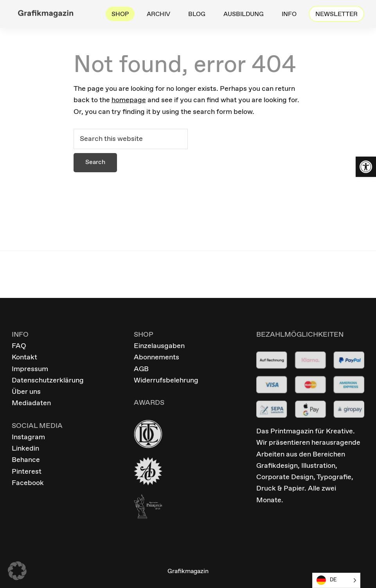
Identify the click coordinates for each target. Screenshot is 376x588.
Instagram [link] (28, 437)
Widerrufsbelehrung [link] (166, 381)
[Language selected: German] (336, 580)
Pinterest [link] (27, 472)
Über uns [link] (26, 392)
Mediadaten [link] (31, 403)
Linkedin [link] (25, 449)
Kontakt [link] (24, 357)
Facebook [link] (28, 483)
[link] (366, 167)
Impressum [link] (30, 369)
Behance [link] (26, 460)
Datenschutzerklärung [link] (48, 381)
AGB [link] (141, 369)
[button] (17, 571)
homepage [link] (129, 100)
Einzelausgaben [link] (159, 346)
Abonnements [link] (157, 357)
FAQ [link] (19, 346)
